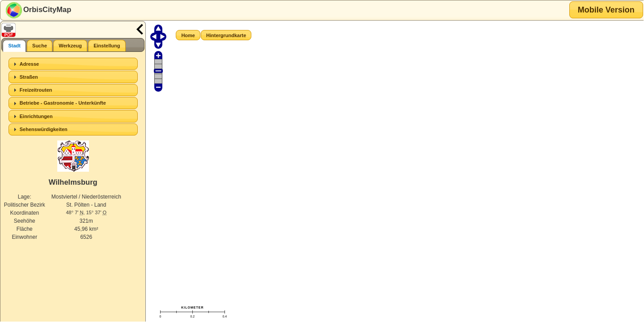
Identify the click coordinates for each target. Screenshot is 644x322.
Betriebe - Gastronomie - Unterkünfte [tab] (59, 103)
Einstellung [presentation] (107, 46)
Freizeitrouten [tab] (32, 90)
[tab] (14, 46)
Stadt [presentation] (14, 46)
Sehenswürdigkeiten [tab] (39, 129)
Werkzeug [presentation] (70, 46)
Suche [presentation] (40, 46)
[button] (606, 10)
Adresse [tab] (25, 64)
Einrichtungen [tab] (32, 116)
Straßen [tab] (25, 77)
